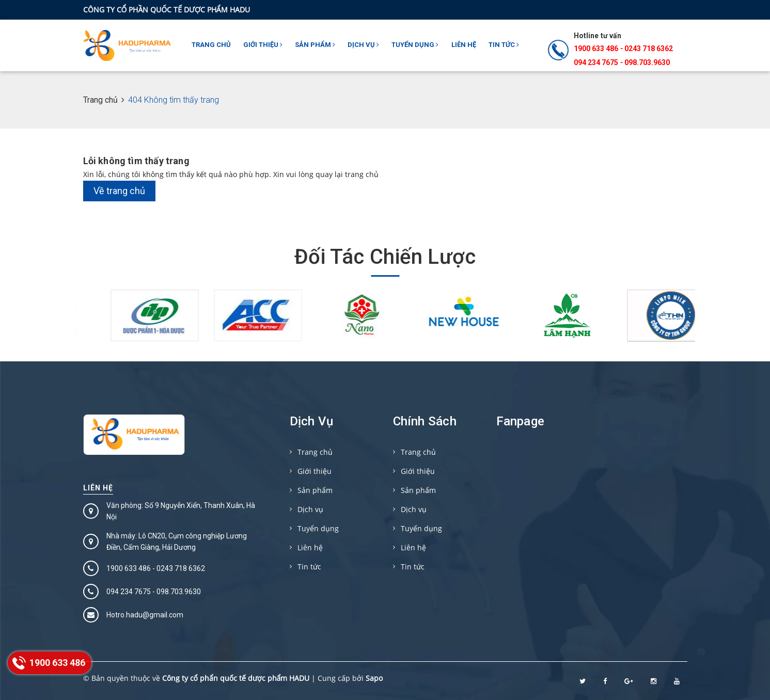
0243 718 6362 (649, 49)
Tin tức (504, 45)
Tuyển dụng (415, 45)
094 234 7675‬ (596, 62)
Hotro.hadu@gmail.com (145, 615)
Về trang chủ (119, 191)
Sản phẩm (315, 45)
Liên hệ (464, 45)
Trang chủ (211, 45)
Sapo (374, 678)
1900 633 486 (596, 49)
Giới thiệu (263, 45)
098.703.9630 (647, 62)
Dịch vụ (363, 45)
